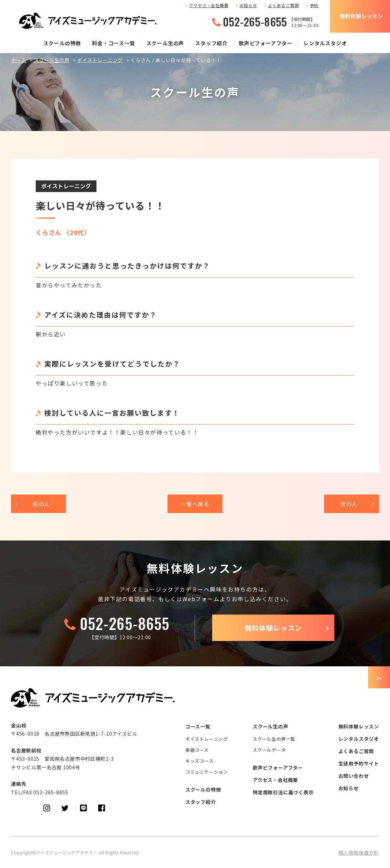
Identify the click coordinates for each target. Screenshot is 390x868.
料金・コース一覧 (113, 43)
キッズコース (199, 761)
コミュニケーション (207, 772)
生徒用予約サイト (359, 763)
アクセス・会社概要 (209, 5)
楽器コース (197, 750)
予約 (314, 5)
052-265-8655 (255, 22)
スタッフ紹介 (211, 43)
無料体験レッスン (362, 16)
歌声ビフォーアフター (266, 43)
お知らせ (248, 5)
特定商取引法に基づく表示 (283, 792)
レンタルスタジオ (325, 43)
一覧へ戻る (195, 504)
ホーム (19, 60)
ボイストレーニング (100, 60)
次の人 (349, 504)
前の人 (41, 504)
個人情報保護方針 (359, 853)
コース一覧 (198, 726)
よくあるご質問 (284, 5)
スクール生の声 (165, 43)
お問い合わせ (354, 776)
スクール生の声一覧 (274, 739)
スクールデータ (269, 750)
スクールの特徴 (62, 43)
